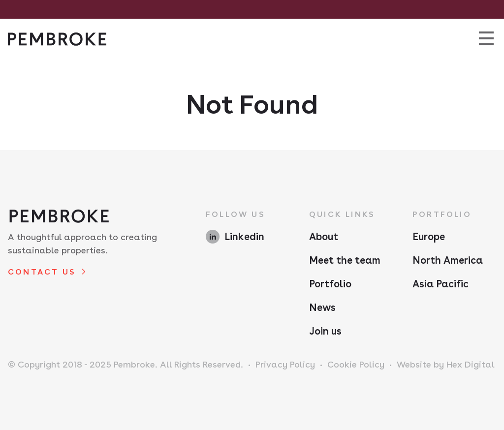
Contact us (42, 272)
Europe (429, 237)
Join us (325, 331)
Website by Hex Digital (446, 364)
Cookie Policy (356, 364)
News (322, 307)
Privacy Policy (285, 364)
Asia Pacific (441, 284)
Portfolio (330, 284)
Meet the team (345, 260)
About (324, 237)
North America (448, 260)
